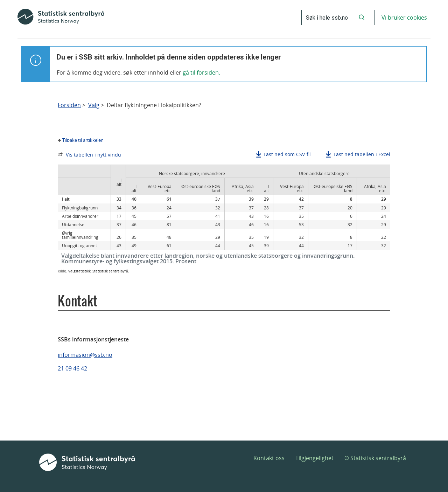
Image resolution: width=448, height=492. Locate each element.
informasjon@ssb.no (85, 355)
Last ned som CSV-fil (287, 154)
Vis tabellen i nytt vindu (93, 155)
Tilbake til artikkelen (83, 140)
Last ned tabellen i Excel (362, 154)
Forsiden (69, 105)
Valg (94, 105)
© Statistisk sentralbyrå (375, 458)
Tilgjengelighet (314, 458)
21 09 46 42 (72, 368)
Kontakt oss (269, 458)
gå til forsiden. (201, 72)
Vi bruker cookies (404, 18)
